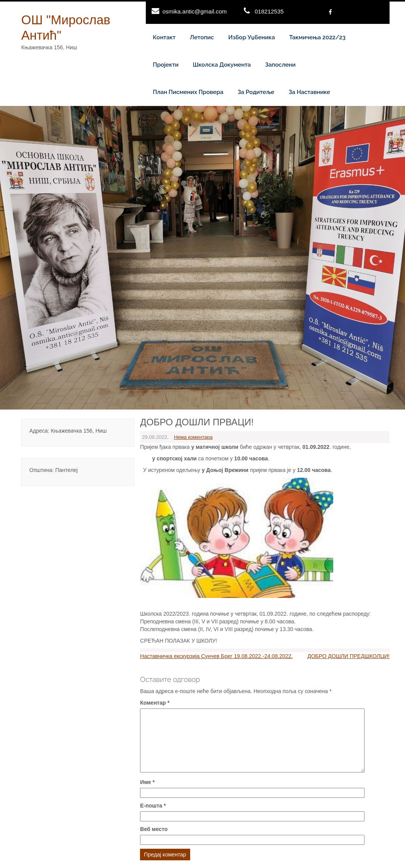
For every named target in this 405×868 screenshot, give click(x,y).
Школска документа (222, 65)
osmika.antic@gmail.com (195, 11)
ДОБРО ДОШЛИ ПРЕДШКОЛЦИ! (348, 656)
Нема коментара (193, 437)
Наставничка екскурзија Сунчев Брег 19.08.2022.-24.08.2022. (216, 656)
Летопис (202, 37)
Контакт (164, 37)
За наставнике (309, 92)
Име (147, 782)
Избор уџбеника (252, 37)
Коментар (155, 703)
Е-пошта (153, 806)
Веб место (154, 829)
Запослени (280, 65)
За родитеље (256, 92)
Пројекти (166, 65)
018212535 (269, 11)
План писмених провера (188, 92)
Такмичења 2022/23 (317, 37)
